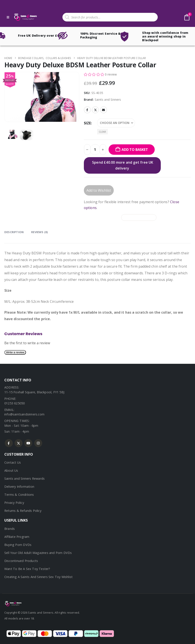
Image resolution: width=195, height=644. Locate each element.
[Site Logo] (25, 17)
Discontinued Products (21, 561)
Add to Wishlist (99, 190)
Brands (10, 529)
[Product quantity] (95, 150)
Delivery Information (19, 487)
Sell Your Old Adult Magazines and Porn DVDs (38, 553)
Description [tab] (14, 232)
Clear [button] (102, 132)
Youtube (28, 443)
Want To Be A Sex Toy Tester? (27, 569)
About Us (11, 470)
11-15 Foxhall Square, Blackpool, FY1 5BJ (34, 392)
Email (104, 110)
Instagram (38, 443)
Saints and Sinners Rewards (24, 478)
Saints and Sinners (108, 100)
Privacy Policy (14, 503)
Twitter (95, 110)
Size (87, 123)
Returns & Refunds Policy (23, 511)
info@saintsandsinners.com (24, 414)
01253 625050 (15, 403)
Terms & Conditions (19, 495)
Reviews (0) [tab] (39, 232)
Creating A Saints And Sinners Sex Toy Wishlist (38, 577)
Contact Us (13, 462)
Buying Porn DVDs (18, 545)
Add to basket (135, 150)
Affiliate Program (17, 537)
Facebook (87, 110)
